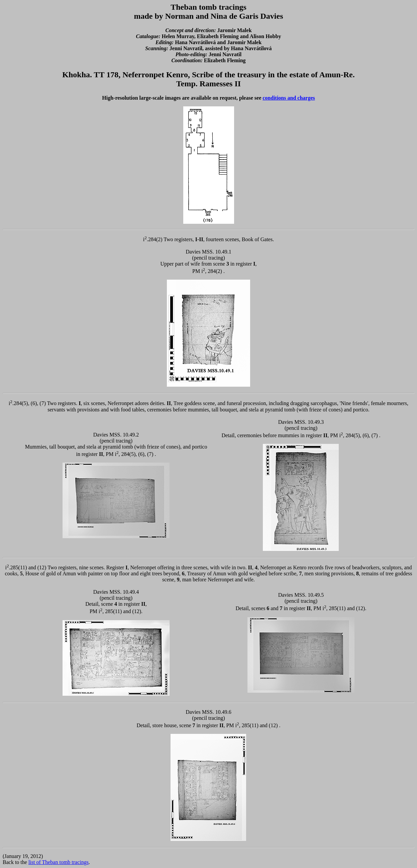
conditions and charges (289, 98)
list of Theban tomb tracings (59, 862)
